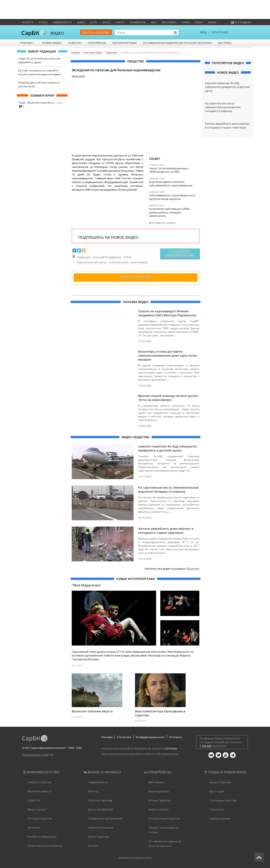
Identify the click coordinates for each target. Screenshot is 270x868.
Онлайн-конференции (42, 837)
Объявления (138, 22)
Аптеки (43, 22)
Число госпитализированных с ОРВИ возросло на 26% (169, 170)
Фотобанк (34, 828)
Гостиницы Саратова (223, 800)
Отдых (198, 22)
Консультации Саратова (164, 818)
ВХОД (204, 32)
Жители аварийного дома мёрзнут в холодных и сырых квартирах (166, 531)
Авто (154, 22)
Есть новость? (180, 254)
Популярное (97, 43)
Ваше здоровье (159, 791)
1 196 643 (205, 746)
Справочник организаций (105, 818)
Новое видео (52, 43)
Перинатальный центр (92, 262)
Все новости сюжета (162, 223)
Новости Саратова (39, 782)
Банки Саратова (98, 837)
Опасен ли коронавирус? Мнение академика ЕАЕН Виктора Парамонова (167, 313)
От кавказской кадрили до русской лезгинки (177, 43)
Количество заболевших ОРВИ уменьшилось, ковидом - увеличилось (169, 212)
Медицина (84, 257)
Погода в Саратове (40, 818)
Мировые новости (39, 791)
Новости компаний (101, 828)
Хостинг (93, 846)
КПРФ (127, 257)
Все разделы (241, 22)
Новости (28, 22)
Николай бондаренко (107, 257)
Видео (81, 22)
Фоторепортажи (125, 43)
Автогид (93, 791)
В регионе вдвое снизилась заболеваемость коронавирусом (171, 183)
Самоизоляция (119, 262)
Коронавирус (139, 262)
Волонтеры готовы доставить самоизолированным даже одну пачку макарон (168, 355)
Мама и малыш (159, 809)
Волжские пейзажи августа (92, 711)
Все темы (225, 43)
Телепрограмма (220, 818)
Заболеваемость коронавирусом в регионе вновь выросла (172, 197)
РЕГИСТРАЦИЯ (220, 32)
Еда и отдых (217, 791)
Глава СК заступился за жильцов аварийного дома (39, 60)
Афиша (212, 22)
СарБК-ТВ (34, 800)
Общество (193, 569)
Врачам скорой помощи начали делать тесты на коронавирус (168, 398)
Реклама (107, 737)
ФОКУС (106, 22)
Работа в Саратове (100, 800)
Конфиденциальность (150, 737)
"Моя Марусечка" (86, 585)
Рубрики (28, 43)
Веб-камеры (169, 22)
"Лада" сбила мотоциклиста (36, 102)
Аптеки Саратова (160, 800)
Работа (120, 22)
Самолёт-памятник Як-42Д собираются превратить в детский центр (167, 448)
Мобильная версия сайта (135, 858)
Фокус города (36, 809)
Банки (186, 22)
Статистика (124, 737)
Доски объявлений (100, 809)
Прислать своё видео (96, 32)
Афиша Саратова (220, 782)
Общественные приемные (45, 846)
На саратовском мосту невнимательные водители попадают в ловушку (168, 489)
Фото (94, 22)
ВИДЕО (57, 33)
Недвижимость (62, 22)
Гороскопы (216, 809)
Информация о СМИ (36, 755)
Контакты (175, 737)
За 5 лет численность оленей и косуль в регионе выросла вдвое (39, 72)
